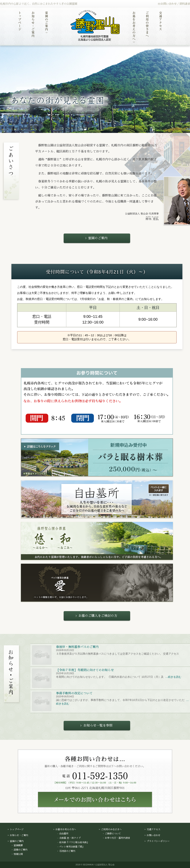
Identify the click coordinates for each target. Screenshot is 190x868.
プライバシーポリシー (157, 841)
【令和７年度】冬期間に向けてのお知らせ (85, 670)
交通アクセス (152, 829)
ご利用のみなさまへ (110, 829)
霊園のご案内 (96, 238)
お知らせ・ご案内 (18, 835)
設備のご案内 (19, 850)
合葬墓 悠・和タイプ (69, 838)
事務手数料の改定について (74, 693)
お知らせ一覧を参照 (96, 726)
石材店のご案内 (66, 851)
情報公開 (17, 854)
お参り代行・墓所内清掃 (116, 838)
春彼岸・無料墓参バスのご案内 (77, 647)
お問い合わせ (152, 835)
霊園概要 (17, 846)
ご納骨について (112, 834)
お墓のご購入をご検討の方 (96, 616)
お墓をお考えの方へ (65, 829)
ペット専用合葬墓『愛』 (71, 847)
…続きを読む (173, 677)
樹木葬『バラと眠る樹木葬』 (73, 842)
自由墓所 (63, 834)
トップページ (16, 829)
